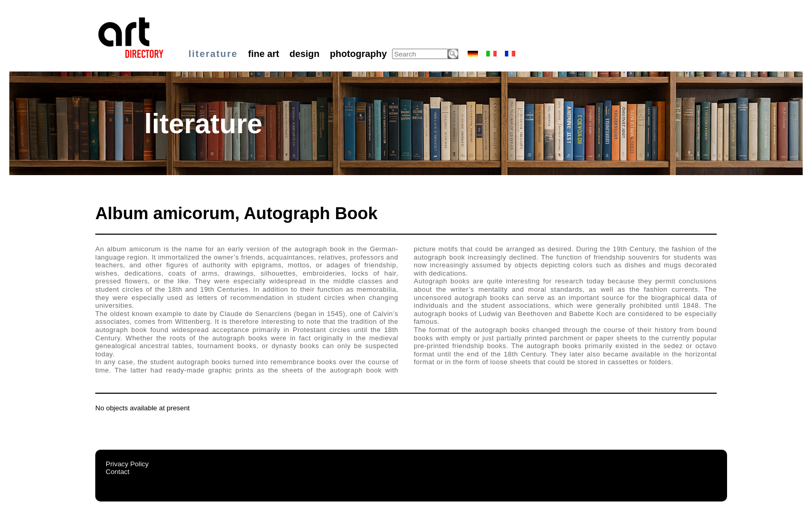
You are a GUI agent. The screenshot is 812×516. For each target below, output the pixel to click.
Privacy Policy (127, 464)
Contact (118, 472)
